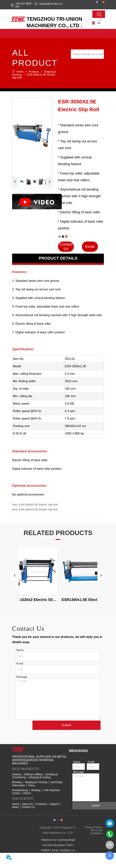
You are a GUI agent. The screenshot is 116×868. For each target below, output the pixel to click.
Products (34, 72)
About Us (28, 804)
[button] (58, 34)
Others (27, 793)
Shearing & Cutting (40, 777)
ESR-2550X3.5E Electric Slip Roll (38, 505)
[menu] (58, 34)
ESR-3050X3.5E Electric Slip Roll (38, 509)
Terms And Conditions (96, 832)
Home (20, 72)
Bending (17, 782)
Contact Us (28, 807)
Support (54, 804)
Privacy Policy (93, 827)
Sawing (16, 774)
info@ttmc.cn (68, 850)
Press (32, 785)
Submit (66, 725)
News (15, 807)
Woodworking (20, 790)
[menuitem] (58, 34)
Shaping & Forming (36, 782)
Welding (36, 790)
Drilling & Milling (33, 774)
